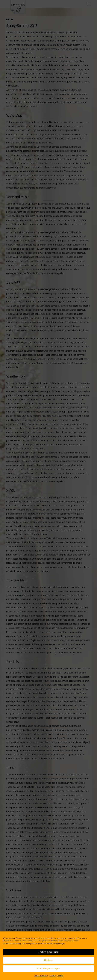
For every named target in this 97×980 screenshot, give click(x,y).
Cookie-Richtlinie (41, 976)
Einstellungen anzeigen (49, 968)
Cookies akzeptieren (49, 952)
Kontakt (52, 976)
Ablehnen (49, 960)
